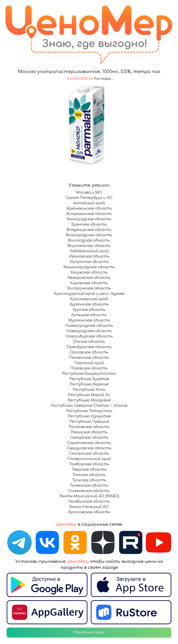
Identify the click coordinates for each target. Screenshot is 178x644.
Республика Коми (89, 390)
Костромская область (89, 288)
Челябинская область (89, 501)
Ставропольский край (89, 459)
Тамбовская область (89, 464)
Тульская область (89, 480)
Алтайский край (89, 203)
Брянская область (89, 224)
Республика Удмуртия (89, 416)
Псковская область (89, 368)
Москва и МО (89, 192)
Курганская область (89, 304)
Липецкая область (89, 315)
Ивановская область (89, 256)
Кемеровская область (89, 278)
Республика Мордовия (89, 400)
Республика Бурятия (89, 379)
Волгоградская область (89, 235)
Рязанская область (89, 432)
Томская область (89, 475)
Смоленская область (89, 454)
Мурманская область (89, 320)
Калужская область (89, 272)
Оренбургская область (89, 347)
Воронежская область (89, 246)
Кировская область (89, 283)
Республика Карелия (89, 384)
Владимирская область (89, 230)
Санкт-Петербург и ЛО (89, 198)
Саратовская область (89, 443)
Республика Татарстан (89, 411)
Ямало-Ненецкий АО (89, 507)
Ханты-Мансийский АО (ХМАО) (89, 496)
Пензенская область (89, 358)
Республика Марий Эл (89, 395)
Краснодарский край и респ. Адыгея (89, 294)
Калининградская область (89, 267)
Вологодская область (89, 240)
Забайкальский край (89, 251)
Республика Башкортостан (89, 374)
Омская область (89, 342)
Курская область (89, 310)
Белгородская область (89, 219)
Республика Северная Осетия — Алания (89, 406)
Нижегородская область (89, 326)
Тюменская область (89, 485)
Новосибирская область (89, 336)
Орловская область (89, 352)
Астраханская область (89, 214)
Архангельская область (89, 208)
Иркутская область (89, 262)
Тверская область (89, 470)
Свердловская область (89, 448)
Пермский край (89, 363)
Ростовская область (89, 427)
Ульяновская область (89, 491)
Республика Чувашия (89, 422)
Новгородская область (89, 331)
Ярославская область (89, 512)
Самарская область (89, 438)
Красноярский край (89, 299)
